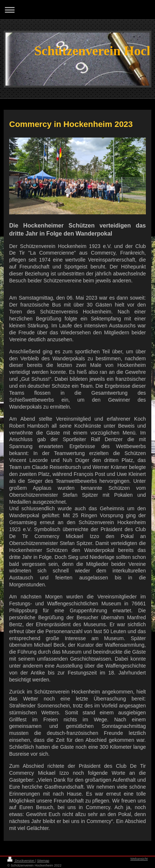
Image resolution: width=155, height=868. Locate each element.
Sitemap (43, 861)
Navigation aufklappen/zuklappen (77, 10)
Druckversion (21, 861)
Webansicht (139, 859)
